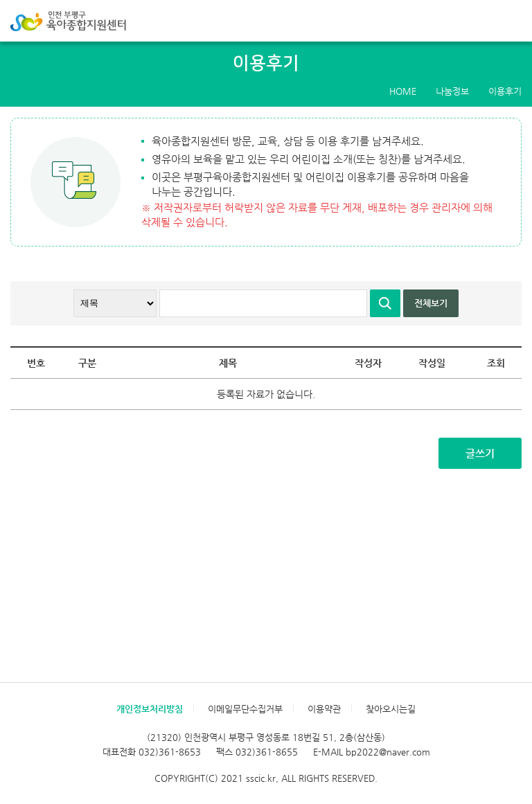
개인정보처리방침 (150, 709)
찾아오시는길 (391, 709)
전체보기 (431, 303)
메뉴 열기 (514, 21)
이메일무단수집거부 (245, 709)
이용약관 (324, 709)
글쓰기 (480, 453)
